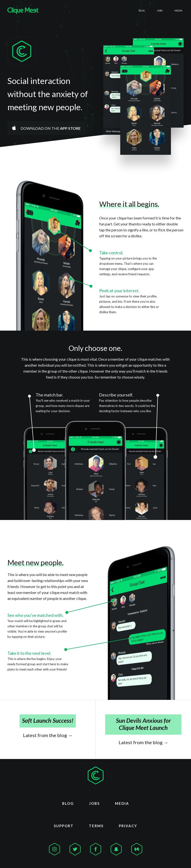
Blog (123, 10)
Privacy (128, 824)
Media (174, 10)
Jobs (148, 10)
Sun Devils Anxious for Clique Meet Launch (143, 724)
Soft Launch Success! (48, 720)
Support (64, 824)
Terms (96, 824)
